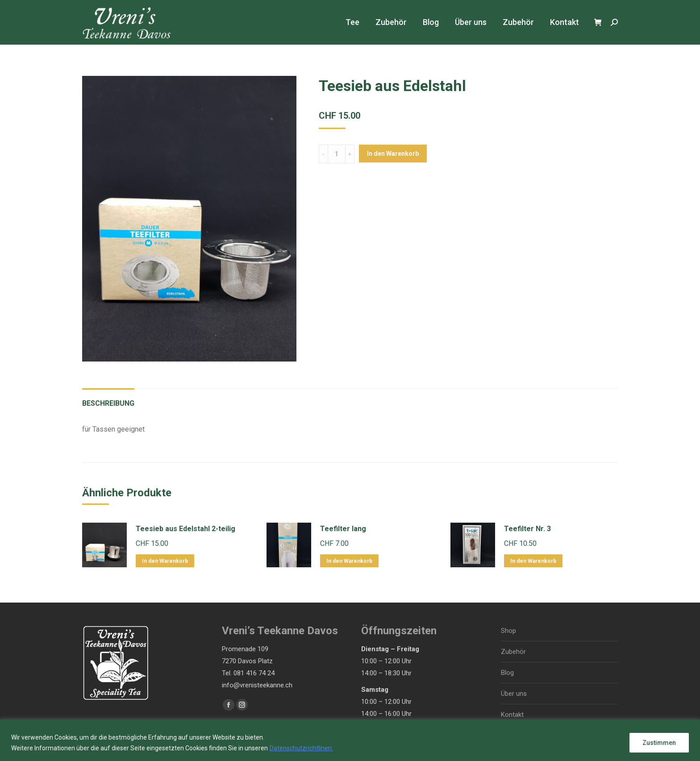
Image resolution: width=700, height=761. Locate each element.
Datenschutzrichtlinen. (301, 748)
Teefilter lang (343, 529)
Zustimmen (659, 743)
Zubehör (513, 652)
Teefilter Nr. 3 (527, 529)
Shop (508, 631)
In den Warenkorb (393, 154)
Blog (507, 673)
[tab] (108, 399)
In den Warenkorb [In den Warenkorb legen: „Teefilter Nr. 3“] (533, 561)
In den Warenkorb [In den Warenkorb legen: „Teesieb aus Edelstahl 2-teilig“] (165, 561)
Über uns (514, 694)
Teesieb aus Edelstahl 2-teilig (185, 529)
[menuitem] (352, 22)
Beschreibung (108, 403)
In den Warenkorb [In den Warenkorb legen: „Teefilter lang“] (349, 561)
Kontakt (512, 715)
